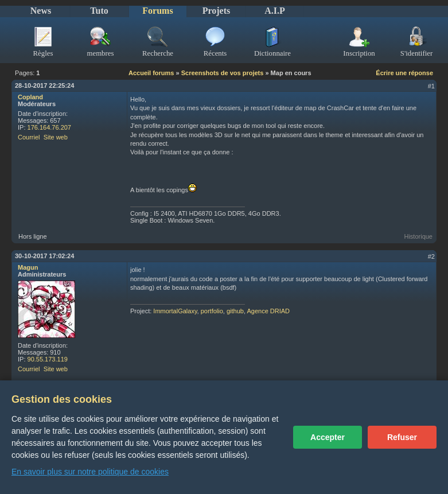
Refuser (402, 437)
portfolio (212, 311)
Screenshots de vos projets (223, 73)
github (235, 311)
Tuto (99, 11)
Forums (157, 11)
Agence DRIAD (268, 311)
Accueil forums (151, 73)
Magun (28, 267)
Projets (217, 11)
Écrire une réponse (404, 73)
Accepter (328, 437)
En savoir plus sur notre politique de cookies (90, 472)
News (41, 11)
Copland (30, 97)
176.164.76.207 (49, 127)
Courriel (29, 137)
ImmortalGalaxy (175, 311)
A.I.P (275, 11)
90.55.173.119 (48, 359)
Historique (418, 236)
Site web (56, 137)
